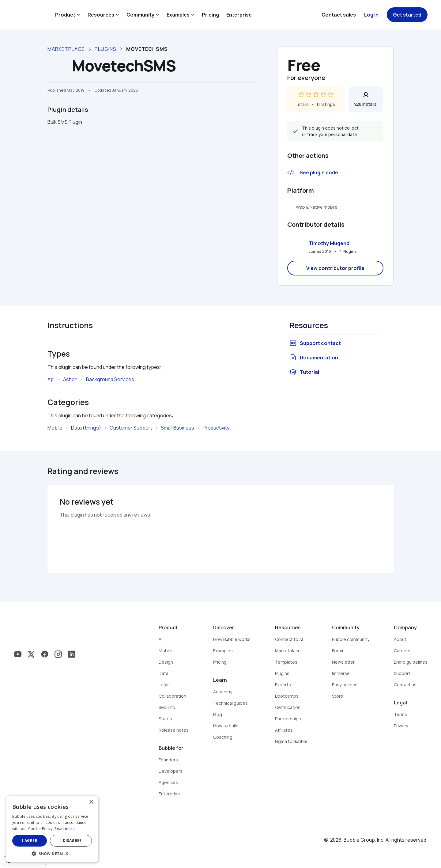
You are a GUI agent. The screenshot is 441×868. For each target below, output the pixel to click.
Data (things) (86, 428)
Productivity (216, 428)
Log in (371, 15)
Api (51, 379)
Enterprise (239, 15)
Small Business (177, 428)
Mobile (55, 428)
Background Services (110, 379)
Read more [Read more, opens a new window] (65, 829)
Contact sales (339, 15)
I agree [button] (30, 841)
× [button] (91, 802)
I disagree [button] (71, 841)
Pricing (210, 15)
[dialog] (52, 829)
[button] (52, 853)
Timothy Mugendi (330, 243)
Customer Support (131, 428)
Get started (407, 15)
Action (70, 379)
